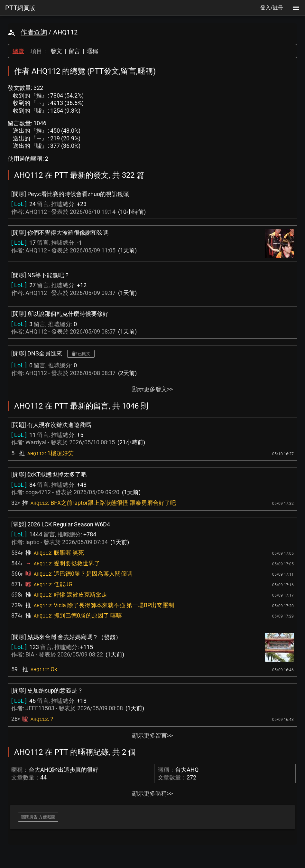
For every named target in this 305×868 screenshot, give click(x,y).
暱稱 (92, 51)
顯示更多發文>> (152, 389)
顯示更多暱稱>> (152, 793)
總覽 (18, 51)
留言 (74, 51)
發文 (56, 51)
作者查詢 (34, 32)
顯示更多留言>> (152, 736)
